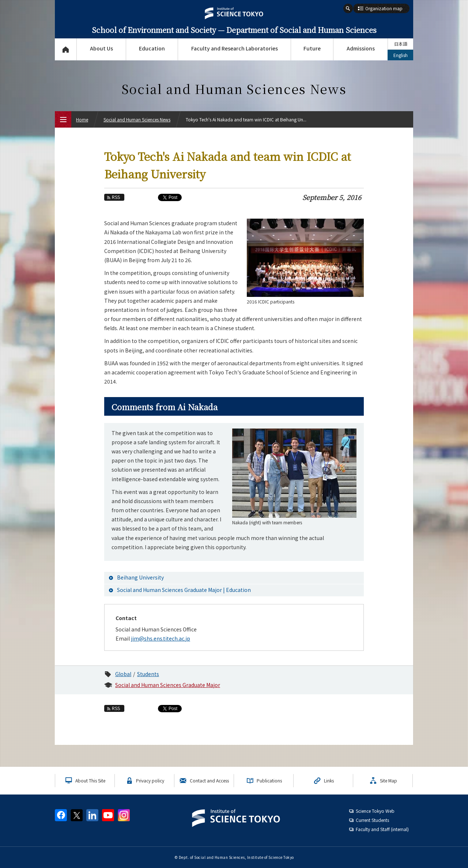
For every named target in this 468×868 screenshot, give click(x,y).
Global (123, 674)
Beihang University (140, 577)
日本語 (401, 44)
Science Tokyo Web (375, 811)
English (401, 55)
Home (82, 119)
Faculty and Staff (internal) (382, 829)
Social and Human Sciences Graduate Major (168, 685)
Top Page (66, 49)
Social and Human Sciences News (137, 119)
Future (312, 48)
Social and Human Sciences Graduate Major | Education (184, 590)
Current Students (372, 820)
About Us (101, 48)
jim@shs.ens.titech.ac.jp (161, 638)
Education (152, 48)
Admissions (361, 48)
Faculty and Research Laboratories (235, 48)
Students (148, 674)
